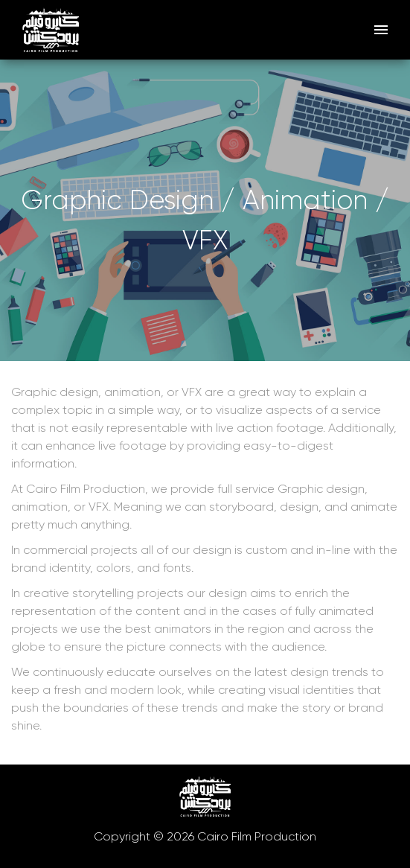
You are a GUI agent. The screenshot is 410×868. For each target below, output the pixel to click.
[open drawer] (381, 30)
